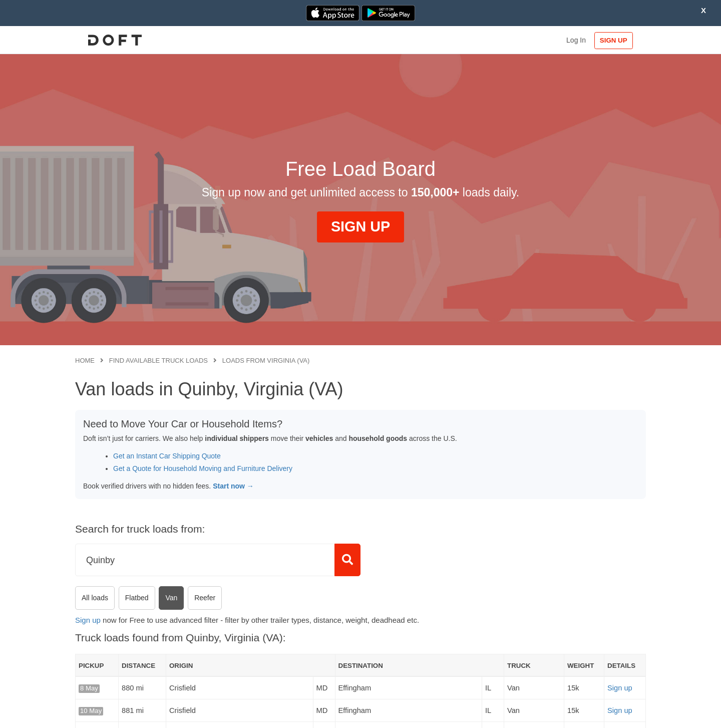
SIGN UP (614, 40)
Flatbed (137, 598)
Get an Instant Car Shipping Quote (167, 456)
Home (85, 360)
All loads (95, 598)
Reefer (205, 598)
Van (171, 598)
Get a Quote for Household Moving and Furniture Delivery (203, 468)
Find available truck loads (158, 360)
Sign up (88, 620)
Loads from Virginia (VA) (266, 360)
